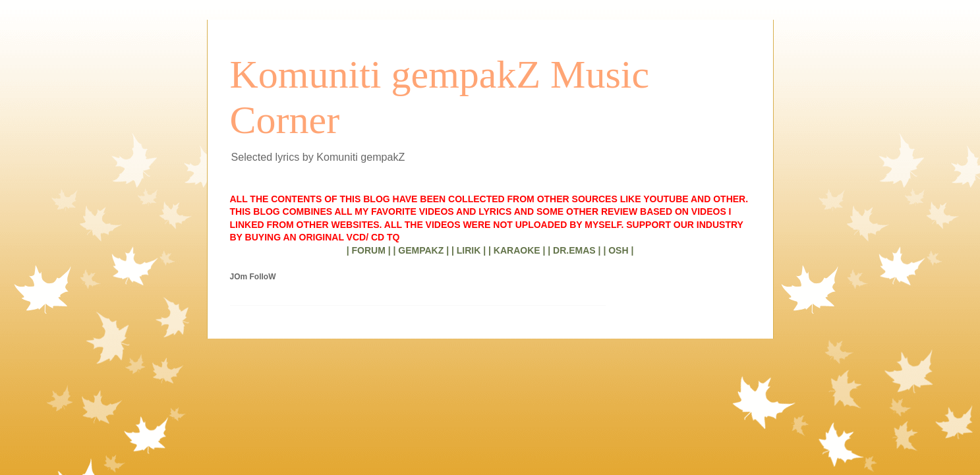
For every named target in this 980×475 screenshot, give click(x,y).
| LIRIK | (469, 250)
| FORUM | (369, 250)
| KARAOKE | (517, 250)
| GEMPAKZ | (421, 250)
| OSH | (618, 250)
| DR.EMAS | (574, 250)
